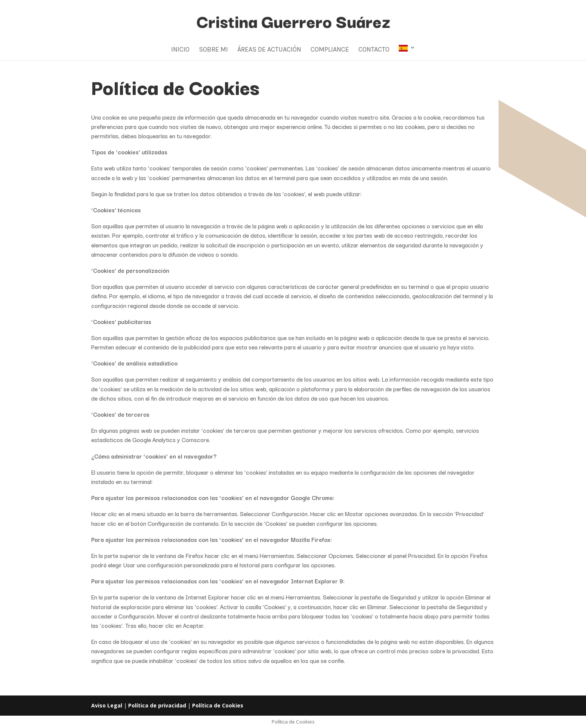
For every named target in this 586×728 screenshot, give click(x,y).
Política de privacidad (157, 705)
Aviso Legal (107, 705)
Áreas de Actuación (269, 50)
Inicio (180, 50)
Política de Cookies (218, 705)
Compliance (330, 50)
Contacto (374, 50)
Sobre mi (213, 50)
